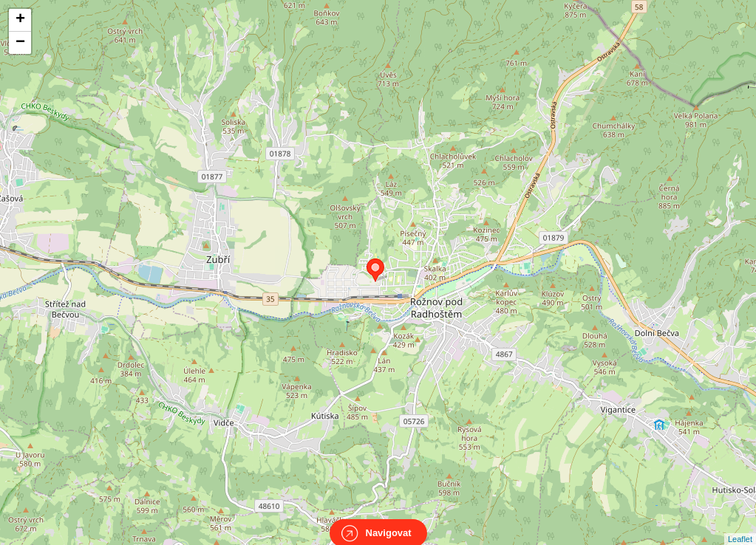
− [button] (20, 43)
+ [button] (20, 20)
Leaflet (740, 526)
